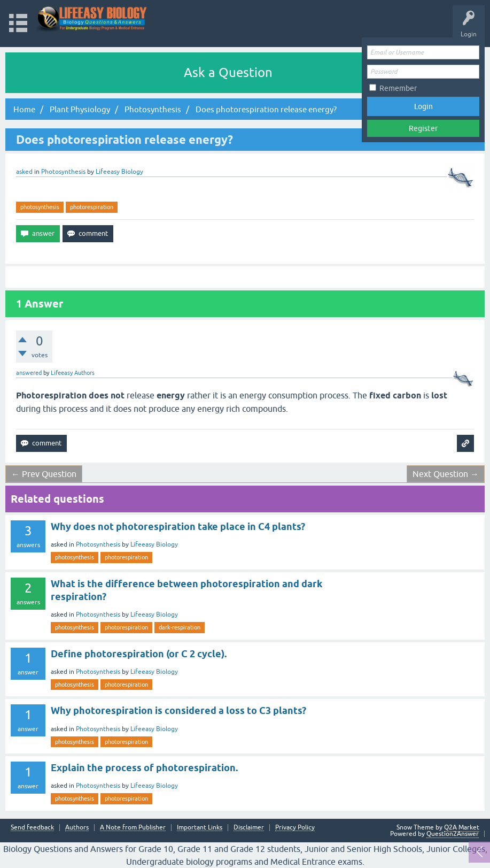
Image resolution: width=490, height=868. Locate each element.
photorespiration (92, 207)
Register (423, 128)
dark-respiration (180, 627)
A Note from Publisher (133, 828)
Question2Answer (453, 834)
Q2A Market (462, 827)
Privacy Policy (295, 828)
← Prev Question (44, 474)
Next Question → (446, 474)
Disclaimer (249, 828)
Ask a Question (228, 72)
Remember (398, 88)
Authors (77, 828)
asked (24, 172)
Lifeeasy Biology (154, 544)
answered (29, 373)
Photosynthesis (63, 172)
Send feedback (32, 828)
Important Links (200, 828)
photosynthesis (40, 207)
